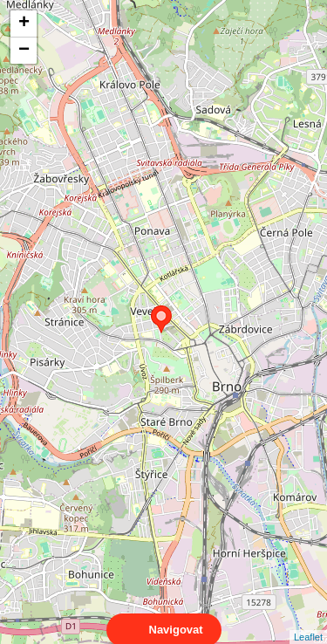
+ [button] (24, 24)
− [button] (24, 51)
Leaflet (308, 621)
